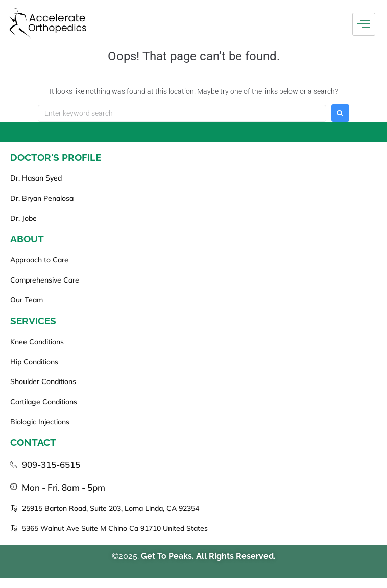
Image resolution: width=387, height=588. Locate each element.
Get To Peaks (166, 556)
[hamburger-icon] (364, 24)
